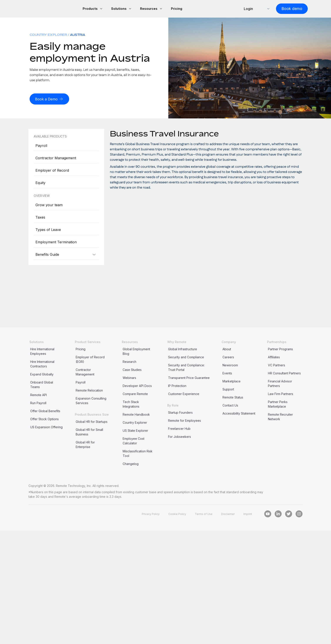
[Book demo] (287, 9)
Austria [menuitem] (78, 35)
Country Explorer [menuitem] (48, 35)
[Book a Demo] (50, 100)
